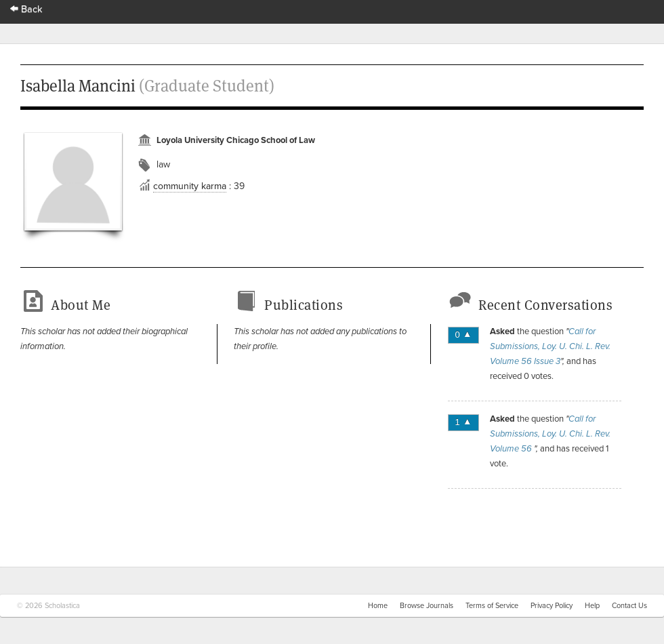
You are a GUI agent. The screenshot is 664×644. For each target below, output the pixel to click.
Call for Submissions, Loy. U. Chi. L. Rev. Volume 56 (550, 434)
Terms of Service (492, 606)
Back (26, 9)
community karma (190, 186)
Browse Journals (427, 606)
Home (378, 606)
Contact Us (629, 606)
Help (592, 606)
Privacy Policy (552, 606)
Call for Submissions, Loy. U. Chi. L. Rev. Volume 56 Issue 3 (550, 346)
